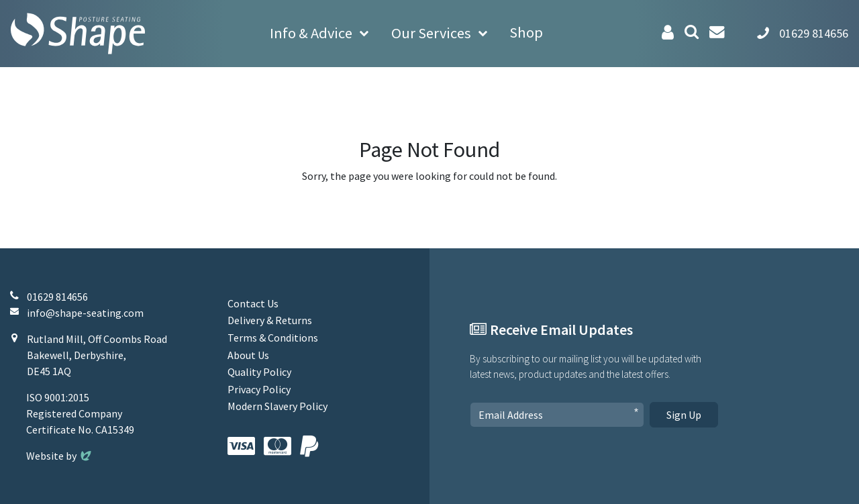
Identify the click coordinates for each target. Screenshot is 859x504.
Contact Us (253, 303)
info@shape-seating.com (85, 313)
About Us (248, 355)
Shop (526, 32)
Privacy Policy (259, 389)
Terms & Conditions (273, 338)
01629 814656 (57, 297)
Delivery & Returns (270, 320)
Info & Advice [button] (311, 33)
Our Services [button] (431, 33)
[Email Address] (557, 415)
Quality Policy (259, 372)
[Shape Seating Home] (78, 34)
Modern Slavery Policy (277, 406)
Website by (60, 456)
